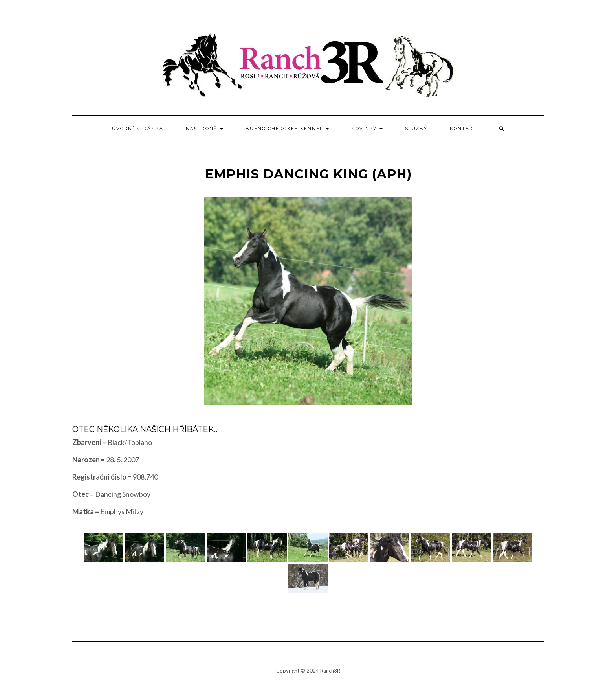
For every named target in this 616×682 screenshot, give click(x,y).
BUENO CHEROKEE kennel (287, 129)
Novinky (367, 129)
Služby (416, 129)
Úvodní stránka (138, 129)
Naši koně (204, 129)
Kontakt (463, 129)
